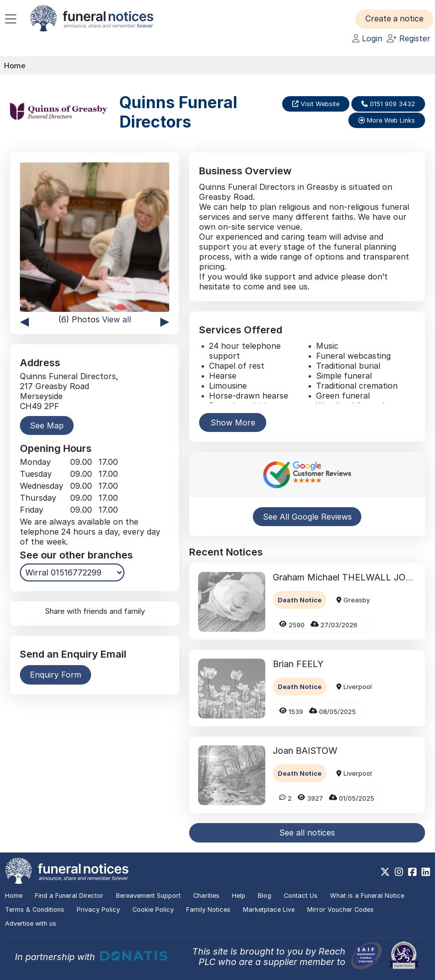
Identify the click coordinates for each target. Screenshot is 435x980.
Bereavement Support (148, 896)
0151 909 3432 (388, 104)
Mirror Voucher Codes (340, 910)
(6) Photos (95, 319)
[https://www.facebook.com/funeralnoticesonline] (412, 872)
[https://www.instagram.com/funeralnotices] (399, 872)
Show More (233, 422)
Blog (265, 896)
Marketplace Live (269, 910)
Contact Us (301, 896)
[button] (395, 19)
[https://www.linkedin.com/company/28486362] (426, 872)
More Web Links (387, 120)
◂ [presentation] (24, 320)
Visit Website (316, 104)
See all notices (307, 833)
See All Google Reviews (307, 517)
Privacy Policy (98, 910)
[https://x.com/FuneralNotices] (385, 872)
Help (239, 896)
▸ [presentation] (165, 320)
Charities (206, 896)
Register (409, 38)
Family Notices (208, 910)
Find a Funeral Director (69, 896)
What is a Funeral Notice (367, 896)
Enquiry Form (55, 675)
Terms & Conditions (35, 910)
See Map (47, 425)
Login (367, 38)
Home (15, 66)
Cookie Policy (153, 910)
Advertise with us (31, 923)
